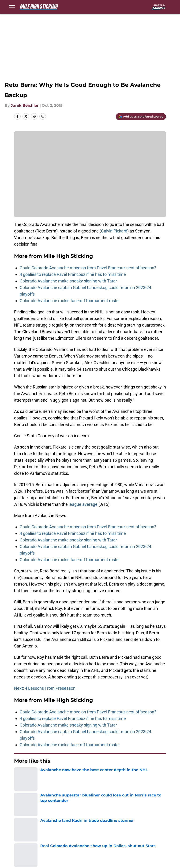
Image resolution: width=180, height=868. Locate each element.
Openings (60, 808)
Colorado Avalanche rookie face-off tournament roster (70, 301)
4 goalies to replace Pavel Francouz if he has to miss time (73, 274)
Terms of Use (153, 817)
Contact (97, 808)
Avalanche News (44, 775)
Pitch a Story (63, 817)
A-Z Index (150, 825)
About (18, 808)
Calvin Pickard (114, 231)
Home (19, 775)
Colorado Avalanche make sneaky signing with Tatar (68, 281)
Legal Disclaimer (66, 825)
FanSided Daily (26, 817)
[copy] (43, 116)
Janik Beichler (25, 105)
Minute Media (35, 847)
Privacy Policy (102, 817)
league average (83, 504)
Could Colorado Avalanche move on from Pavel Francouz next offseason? (88, 268)
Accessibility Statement (111, 825)
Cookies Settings (28, 834)
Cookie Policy (24, 825)
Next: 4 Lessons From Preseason (45, 688)
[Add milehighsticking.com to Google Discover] (141, 117)
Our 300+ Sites (154, 808)
